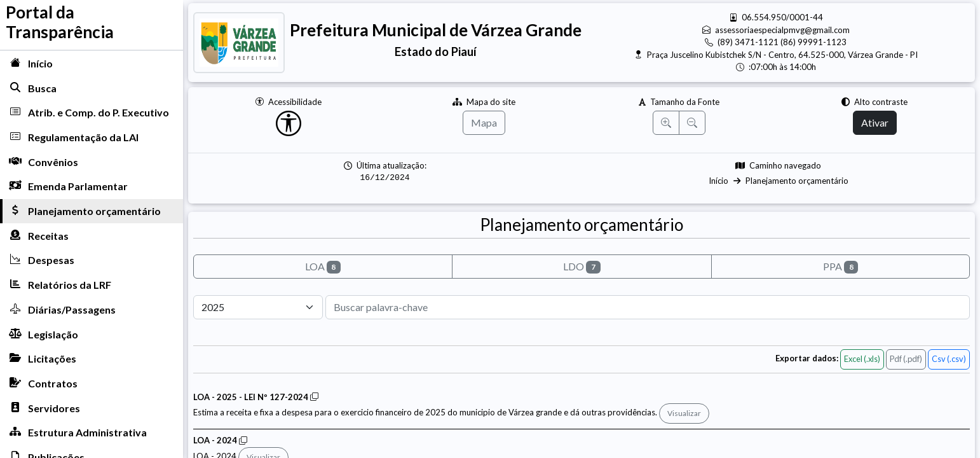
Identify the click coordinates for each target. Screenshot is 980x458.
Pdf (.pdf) (906, 359)
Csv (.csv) (949, 359)
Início (718, 181)
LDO (582, 267)
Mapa (484, 122)
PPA (841, 267)
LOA (323, 267)
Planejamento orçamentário (797, 181)
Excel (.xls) (862, 359)
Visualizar (684, 413)
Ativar (875, 122)
